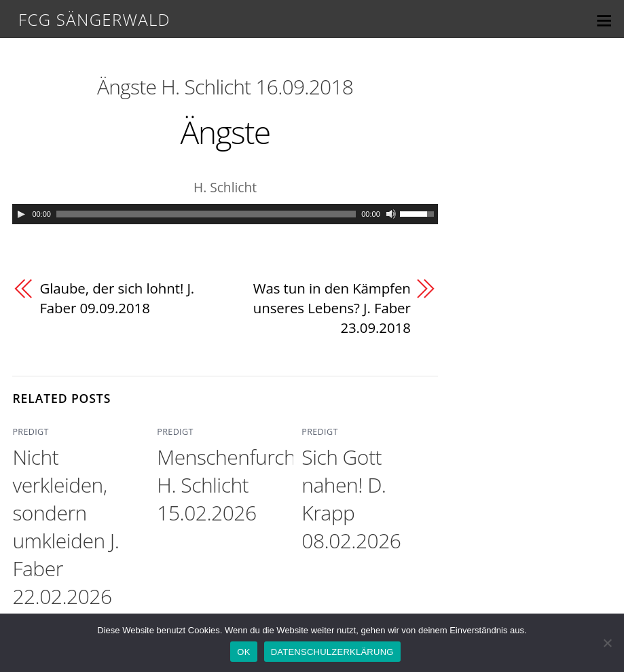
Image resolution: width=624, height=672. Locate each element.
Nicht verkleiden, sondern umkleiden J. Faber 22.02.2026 (66, 527)
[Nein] (607, 643)
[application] (225, 214)
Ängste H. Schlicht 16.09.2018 (225, 87)
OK (243, 652)
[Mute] (391, 214)
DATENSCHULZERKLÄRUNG (332, 652)
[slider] (206, 214)
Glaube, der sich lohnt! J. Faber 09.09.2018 (118, 298)
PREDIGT (30, 433)
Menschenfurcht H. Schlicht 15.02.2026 (229, 485)
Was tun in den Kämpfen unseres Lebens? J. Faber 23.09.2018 (331, 308)
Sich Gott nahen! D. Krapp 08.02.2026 (351, 499)
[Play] (21, 214)
